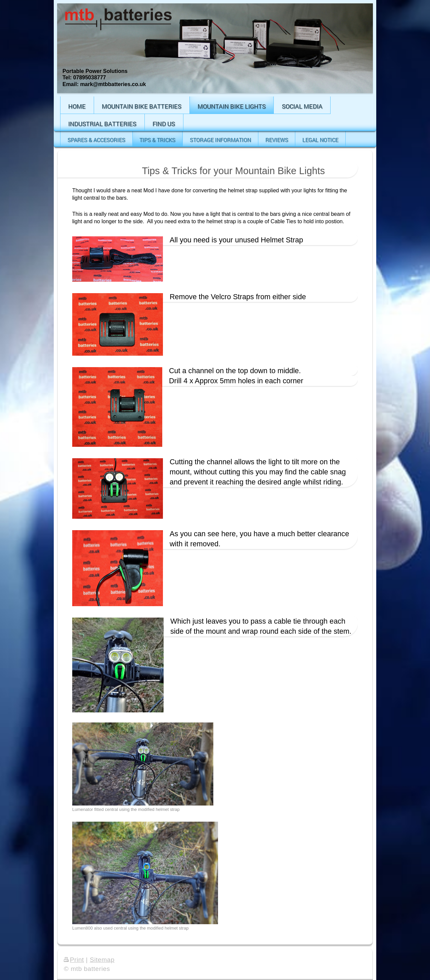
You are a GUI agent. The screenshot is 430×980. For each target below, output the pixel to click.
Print (74, 960)
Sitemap (102, 960)
